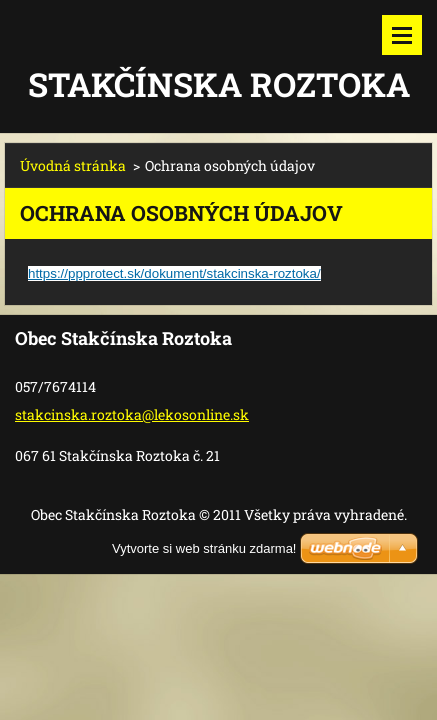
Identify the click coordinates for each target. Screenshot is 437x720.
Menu (402, 35)
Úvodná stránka (73, 165)
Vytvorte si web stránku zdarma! (204, 548)
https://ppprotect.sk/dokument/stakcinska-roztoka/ (174, 273)
